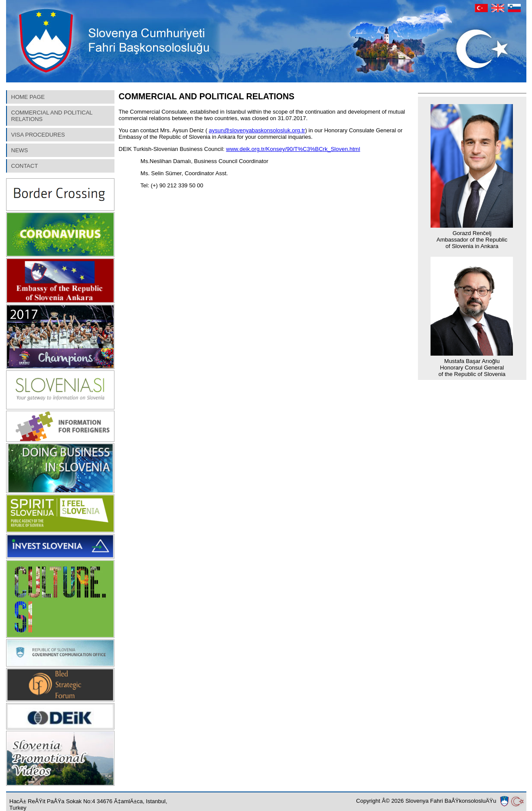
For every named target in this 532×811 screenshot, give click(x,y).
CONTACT (25, 166)
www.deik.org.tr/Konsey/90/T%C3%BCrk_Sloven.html (293, 149)
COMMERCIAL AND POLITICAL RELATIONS (52, 116)
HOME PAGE (28, 97)
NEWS (20, 150)
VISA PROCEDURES (38, 135)
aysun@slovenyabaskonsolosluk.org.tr (257, 130)
